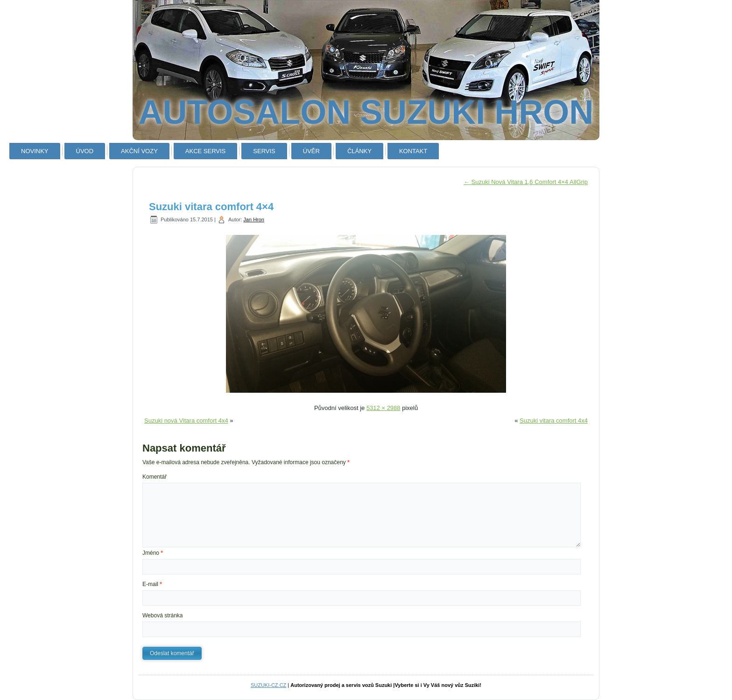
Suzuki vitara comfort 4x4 (554, 421)
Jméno (153, 553)
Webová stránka (163, 615)
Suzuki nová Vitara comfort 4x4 (186, 421)
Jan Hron (254, 219)
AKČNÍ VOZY (139, 151)
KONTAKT (413, 151)
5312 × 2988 (384, 408)
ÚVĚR (311, 151)
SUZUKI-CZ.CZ (268, 685)
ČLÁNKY (359, 151)
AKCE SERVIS (205, 151)
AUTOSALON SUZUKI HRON (366, 112)
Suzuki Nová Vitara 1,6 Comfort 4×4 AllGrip (526, 182)
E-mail (152, 584)
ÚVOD (85, 151)
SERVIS (264, 151)
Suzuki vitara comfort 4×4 (211, 207)
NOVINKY (35, 151)
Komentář (155, 477)
